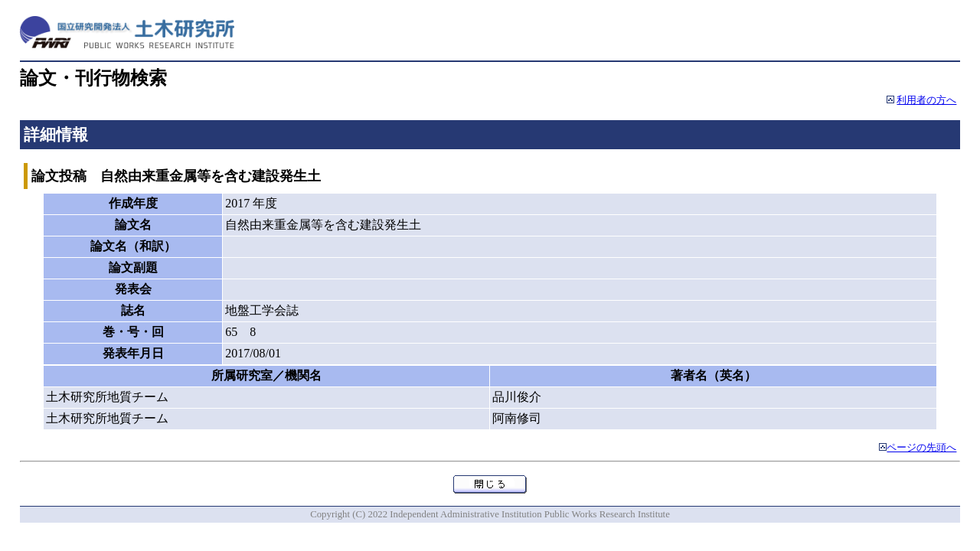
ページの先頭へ (921, 448)
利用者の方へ (926, 100)
